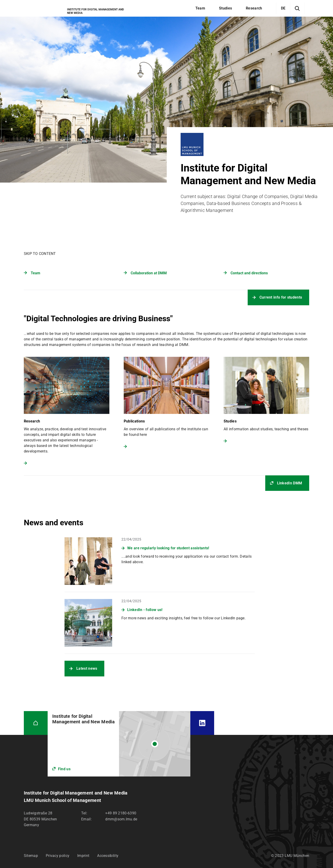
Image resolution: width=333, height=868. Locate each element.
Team (35, 273)
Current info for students (281, 297)
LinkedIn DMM (290, 483)
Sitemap (31, 856)
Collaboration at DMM (149, 273)
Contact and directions (249, 273)
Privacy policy (58, 856)
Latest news (87, 668)
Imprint (83, 856)
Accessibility (108, 856)
